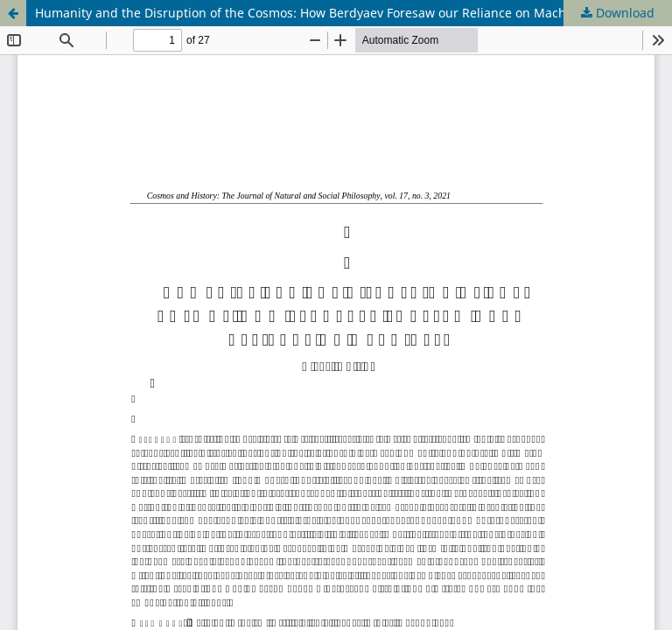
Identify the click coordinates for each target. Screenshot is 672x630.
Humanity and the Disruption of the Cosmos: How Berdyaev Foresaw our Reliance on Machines (313, 13)
